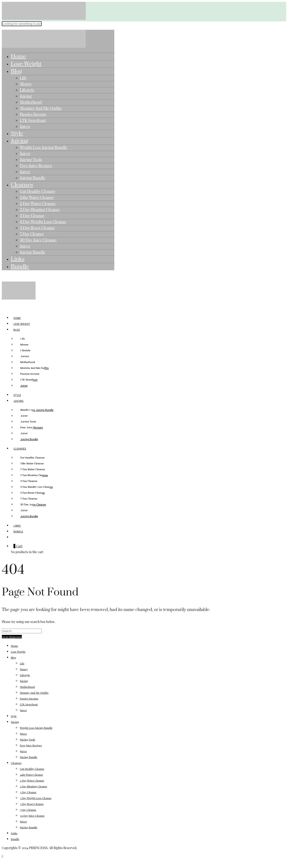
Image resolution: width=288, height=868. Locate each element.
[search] (13, 538)
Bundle (20, 267)
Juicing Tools (31, 160)
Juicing (26, 96)
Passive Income (33, 115)
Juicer (25, 127)
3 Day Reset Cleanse (37, 228)
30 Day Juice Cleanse (38, 240)
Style (17, 133)
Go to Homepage (12, 637)
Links (18, 259)
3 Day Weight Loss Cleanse (43, 222)
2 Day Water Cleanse (38, 204)
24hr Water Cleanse (37, 198)
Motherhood (31, 102)
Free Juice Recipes (36, 166)
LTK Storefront (33, 121)
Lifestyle (27, 90)
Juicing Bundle (33, 178)
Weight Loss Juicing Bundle (44, 148)
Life (23, 78)
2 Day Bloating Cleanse (40, 210)
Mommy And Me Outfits (41, 109)
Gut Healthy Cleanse (38, 192)
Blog (16, 71)
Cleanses (22, 185)
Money (26, 84)
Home (18, 56)
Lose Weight (26, 64)
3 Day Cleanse (32, 216)
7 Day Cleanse (32, 234)
